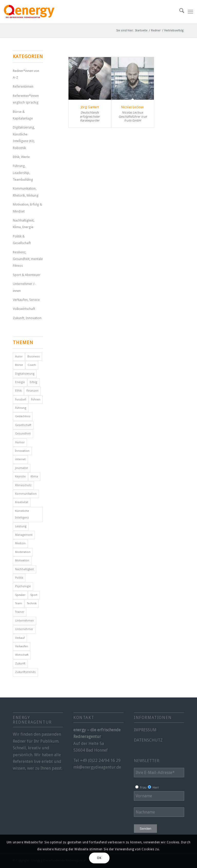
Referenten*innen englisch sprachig (26, 99)
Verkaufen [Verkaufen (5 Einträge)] (22, 646)
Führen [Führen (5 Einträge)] (36, 399)
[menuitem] (179, 12)
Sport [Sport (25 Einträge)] (34, 595)
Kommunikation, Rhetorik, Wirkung (26, 192)
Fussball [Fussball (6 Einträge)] (21, 399)
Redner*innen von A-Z (26, 74)
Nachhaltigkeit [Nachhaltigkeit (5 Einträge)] (24, 569)
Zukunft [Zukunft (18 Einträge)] (20, 664)
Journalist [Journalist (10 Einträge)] (22, 468)
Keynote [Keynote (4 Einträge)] (20, 477)
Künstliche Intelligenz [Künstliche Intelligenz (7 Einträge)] (22, 514)
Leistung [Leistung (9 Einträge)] (21, 526)
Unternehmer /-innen (24, 287)
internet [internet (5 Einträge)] (20, 459)
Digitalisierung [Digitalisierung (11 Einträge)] (25, 374)
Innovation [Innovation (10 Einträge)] (22, 451)
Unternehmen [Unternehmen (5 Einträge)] (24, 621)
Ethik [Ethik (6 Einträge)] (18, 391)
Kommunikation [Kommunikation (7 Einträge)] (26, 494)
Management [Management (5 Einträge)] (24, 535)
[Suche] (179, 12)
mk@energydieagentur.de (97, 767)
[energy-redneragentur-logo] (29, 12)
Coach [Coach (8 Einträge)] (32, 365)
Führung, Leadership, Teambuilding (23, 173)
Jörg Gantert (90, 107)
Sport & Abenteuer (27, 275)
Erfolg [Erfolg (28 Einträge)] (33, 382)
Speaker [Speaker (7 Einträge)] (20, 595)
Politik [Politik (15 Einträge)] (19, 578)
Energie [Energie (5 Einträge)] (20, 382)
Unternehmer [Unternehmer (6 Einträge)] (24, 629)
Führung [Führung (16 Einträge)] (21, 408)
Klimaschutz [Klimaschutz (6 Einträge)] (23, 485)
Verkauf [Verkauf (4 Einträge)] (20, 638)
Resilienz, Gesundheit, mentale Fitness (28, 259)
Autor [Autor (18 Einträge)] (19, 357)
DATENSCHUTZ (148, 740)
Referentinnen (23, 86)
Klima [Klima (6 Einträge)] (34, 477)
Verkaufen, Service (26, 300)
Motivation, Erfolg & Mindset (27, 208)
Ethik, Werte (21, 157)
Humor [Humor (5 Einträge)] (20, 442)
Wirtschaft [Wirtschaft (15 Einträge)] (22, 655)
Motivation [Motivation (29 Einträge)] (22, 561)
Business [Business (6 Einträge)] (34, 357)
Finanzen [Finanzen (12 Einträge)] (32, 391)
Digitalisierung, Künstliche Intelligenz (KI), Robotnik (24, 137)
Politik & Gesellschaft (22, 240)
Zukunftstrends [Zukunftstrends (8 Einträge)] (25, 672)
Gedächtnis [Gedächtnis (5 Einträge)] (23, 416)
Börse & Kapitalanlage (23, 115)
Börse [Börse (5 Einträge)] (19, 365)
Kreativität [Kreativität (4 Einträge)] (22, 502)
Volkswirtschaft (24, 309)
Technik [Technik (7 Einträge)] (32, 603)
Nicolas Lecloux (132, 107)
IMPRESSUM (145, 730)
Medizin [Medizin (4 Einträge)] (20, 543)
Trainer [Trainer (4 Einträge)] (20, 612)
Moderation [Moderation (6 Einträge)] (23, 552)
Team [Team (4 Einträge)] (19, 603)
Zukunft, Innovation (27, 318)
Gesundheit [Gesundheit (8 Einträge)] (23, 434)
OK (99, 858)
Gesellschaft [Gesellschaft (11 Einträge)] (23, 425)
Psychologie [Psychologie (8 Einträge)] (23, 586)
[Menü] (190, 12)
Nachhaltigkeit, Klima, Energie (24, 224)
